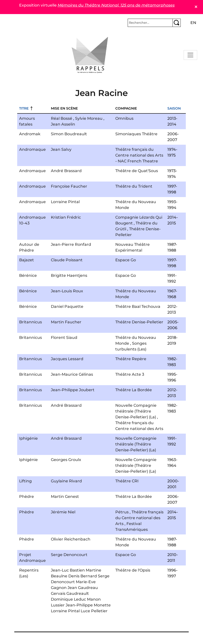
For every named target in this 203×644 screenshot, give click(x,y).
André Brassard (66, 171)
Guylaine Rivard (66, 481)
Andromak (30, 134)
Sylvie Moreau (89, 118)
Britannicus (31, 322)
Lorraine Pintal (65, 202)
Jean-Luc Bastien (68, 570)
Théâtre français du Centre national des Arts (139, 518)
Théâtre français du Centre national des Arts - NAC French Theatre (139, 155)
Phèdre (27, 497)
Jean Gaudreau (83, 588)
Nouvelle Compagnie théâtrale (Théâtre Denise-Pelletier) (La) (136, 411)
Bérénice (28, 275)
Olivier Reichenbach (71, 539)
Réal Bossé (62, 118)
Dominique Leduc (68, 599)
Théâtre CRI (127, 481)
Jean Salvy (61, 149)
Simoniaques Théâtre (136, 134)
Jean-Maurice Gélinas (72, 374)
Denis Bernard (83, 576)
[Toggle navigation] (190, 55)
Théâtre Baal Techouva (138, 306)
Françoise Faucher (69, 186)
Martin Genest (65, 497)
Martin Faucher (66, 322)
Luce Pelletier (94, 611)
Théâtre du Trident (134, 186)
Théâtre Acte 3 (130, 374)
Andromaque (32, 149)
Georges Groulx (66, 460)
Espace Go (126, 260)
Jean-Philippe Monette (88, 605)
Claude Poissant (67, 260)
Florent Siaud (64, 338)
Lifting (25, 481)
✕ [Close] (196, 7)
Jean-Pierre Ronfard (71, 244)
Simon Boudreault (69, 134)
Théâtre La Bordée (134, 390)
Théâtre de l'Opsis (133, 570)
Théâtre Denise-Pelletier (139, 322)
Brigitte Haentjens (69, 275)
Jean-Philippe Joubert (73, 390)
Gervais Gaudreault (70, 593)
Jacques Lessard (67, 359)
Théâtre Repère (131, 359)
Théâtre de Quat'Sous (137, 171)
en (193, 23)
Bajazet (27, 260)
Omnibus (124, 118)
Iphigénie (28, 438)
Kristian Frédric (66, 217)
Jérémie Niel (63, 512)
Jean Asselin (63, 124)
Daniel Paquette (67, 306)
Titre (24, 108)
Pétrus (122, 512)
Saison (174, 108)
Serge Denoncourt (69, 555)
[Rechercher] (150, 23)
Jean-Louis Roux (67, 291)
